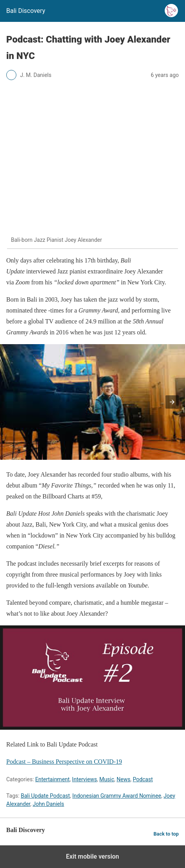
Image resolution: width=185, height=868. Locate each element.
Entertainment (52, 779)
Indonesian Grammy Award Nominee (117, 796)
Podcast (143, 779)
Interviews (85, 779)
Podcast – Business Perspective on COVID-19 (64, 762)
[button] (172, 402)
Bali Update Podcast (45, 796)
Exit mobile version (92, 856)
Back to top (166, 834)
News (124, 779)
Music (107, 779)
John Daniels (49, 804)
